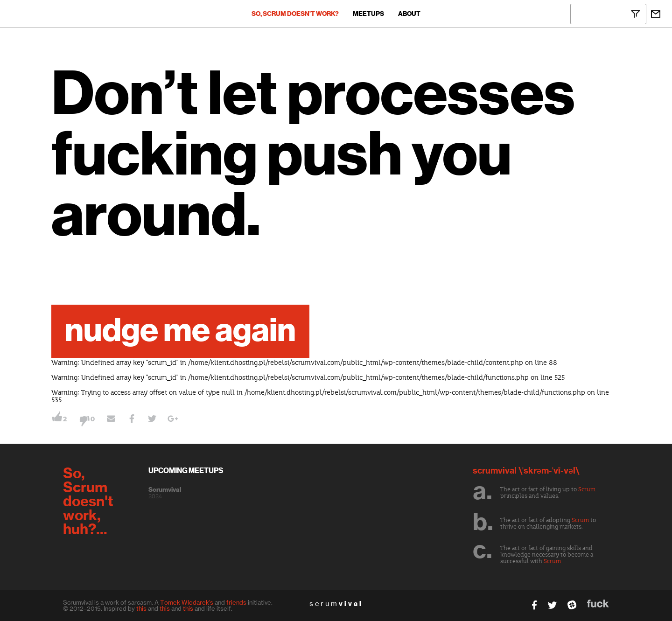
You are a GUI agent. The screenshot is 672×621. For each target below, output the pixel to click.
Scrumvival (165, 490)
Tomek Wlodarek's (187, 602)
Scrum (587, 489)
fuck (598, 604)
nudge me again (180, 331)
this (141, 608)
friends (236, 602)
